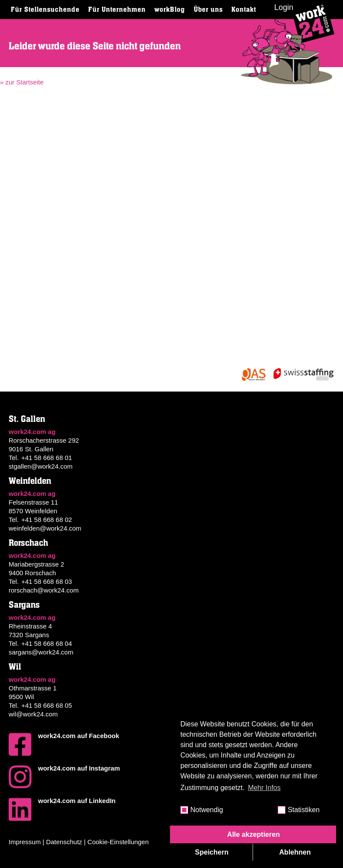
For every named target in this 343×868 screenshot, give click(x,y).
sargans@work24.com (41, 652)
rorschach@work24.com (44, 590)
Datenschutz (64, 842)
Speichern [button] (212, 852)
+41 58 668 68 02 (46, 520)
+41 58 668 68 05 (46, 705)
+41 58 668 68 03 (46, 581)
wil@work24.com (33, 714)
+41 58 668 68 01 (46, 458)
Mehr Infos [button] (264, 788)
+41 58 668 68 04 (46, 643)
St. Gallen (27, 419)
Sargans (24, 605)
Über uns (208, 10)
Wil (15, 667)
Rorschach (28, 543)
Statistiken (304, 810)
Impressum (25, 842)
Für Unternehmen (117, 10)
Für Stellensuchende (45, 10)
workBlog (170, 10)
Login (284, 7)
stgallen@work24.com (41, 466)
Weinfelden (30, 481)
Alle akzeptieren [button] (253, 834)
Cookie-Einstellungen (118, 842)
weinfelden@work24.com (45, 528)
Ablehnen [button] (295, 852)
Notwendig (207, 810)
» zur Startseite (22, 82)
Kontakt (244, 10)
